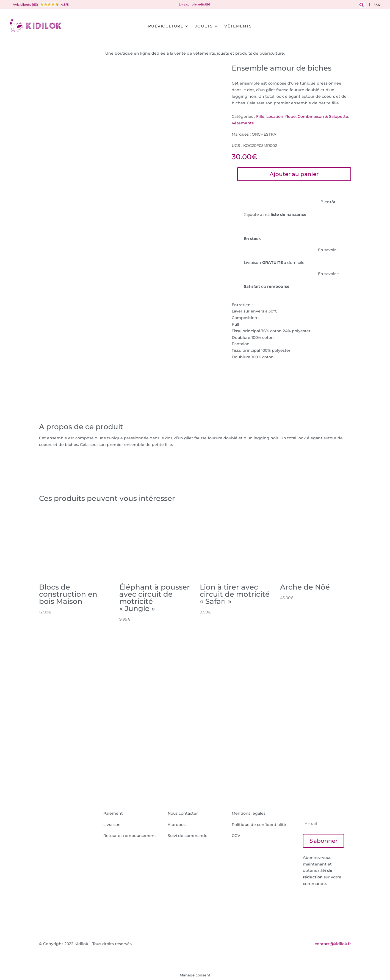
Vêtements (238, 26)
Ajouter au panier (294, 174)
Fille (260, 116)
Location (275, 116)
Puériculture (166, 26)
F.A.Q (377, 5)
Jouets (204, 26)
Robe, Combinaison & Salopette (317, 116)
